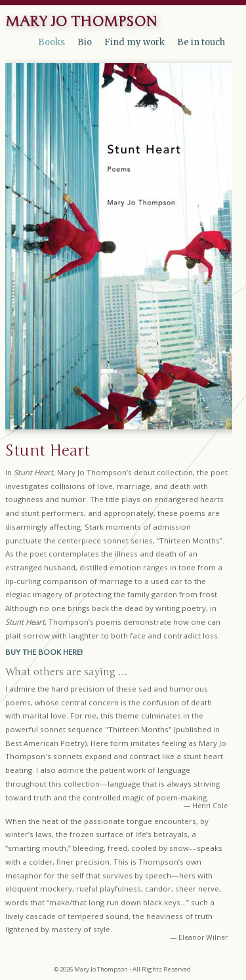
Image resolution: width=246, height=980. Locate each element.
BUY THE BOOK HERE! (44, 652)
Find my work (134, 42)
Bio (85, 42)
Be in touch (201, 42)
